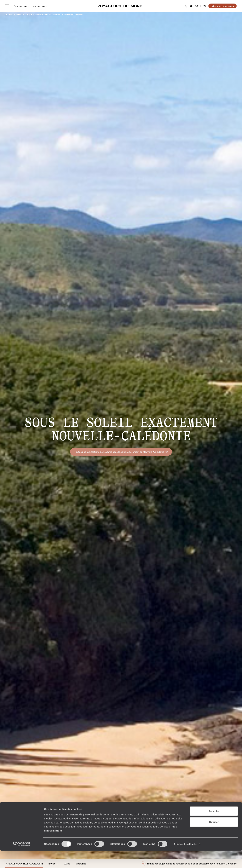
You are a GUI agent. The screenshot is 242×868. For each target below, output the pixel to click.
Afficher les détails (185, 861)
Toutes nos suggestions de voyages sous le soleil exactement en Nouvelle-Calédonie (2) (121, 452)
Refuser (214, 839)
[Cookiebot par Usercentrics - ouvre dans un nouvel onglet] (22, 861)
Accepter (214, 828)
